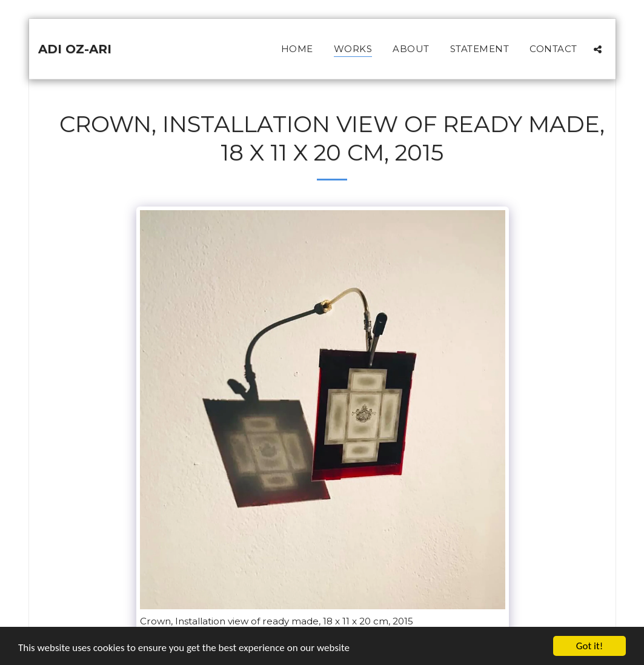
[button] (598, 49)
